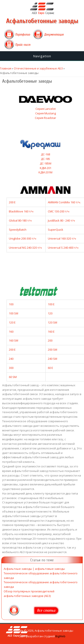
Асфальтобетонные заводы (42, 21)
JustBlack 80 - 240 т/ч (61, 220)
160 (11, 332)
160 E (51, 332)
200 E (12, 202)
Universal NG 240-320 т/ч (25, 248)
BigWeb (60, 636)
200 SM (52, 350)
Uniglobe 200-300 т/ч (23, 238)
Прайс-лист (23, 45)
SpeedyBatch (18, 230)
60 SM (13, 377)
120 (50, 313)
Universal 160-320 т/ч (62, 238)
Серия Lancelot (46, 109)
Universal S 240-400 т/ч (63, 248)
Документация (54, 34)
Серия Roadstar (45, 118)
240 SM (52, 359)
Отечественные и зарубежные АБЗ (38, 68)
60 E (50, 368)
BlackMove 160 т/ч (21, 211)
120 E (12, 322)
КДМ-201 (46, 168)
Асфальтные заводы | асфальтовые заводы (34, 569)
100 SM (14, 313)
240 (11, 359)
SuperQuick (56, 230)
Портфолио (23, 34)
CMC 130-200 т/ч (59, 211)
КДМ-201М (45, 172)
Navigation (42, 56)
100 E (51, 304)
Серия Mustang (46, 113)
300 (11, 368)
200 (50, 340)
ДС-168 (45, 154)
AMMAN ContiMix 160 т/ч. (64, 202)
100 (11, 304)
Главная (6, 68)
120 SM (52, 322)
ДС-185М (46, 163)
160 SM (14, 340)
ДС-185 (45, 159)
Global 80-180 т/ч (20, 220)
